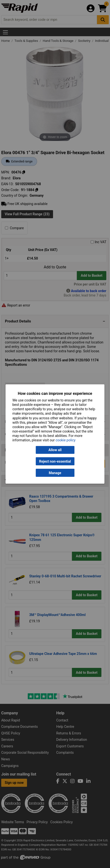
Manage (55, 473)
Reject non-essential (55, 461)
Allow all (55, 450)
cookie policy (65, 440)
